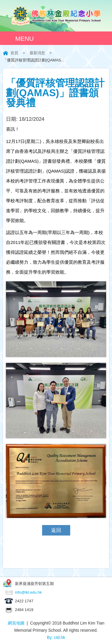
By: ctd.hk (56, 637)
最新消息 (37, 53)
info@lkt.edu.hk (28, 592)
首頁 (14, 53)
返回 (56, 530)
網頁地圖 (16, 623)
